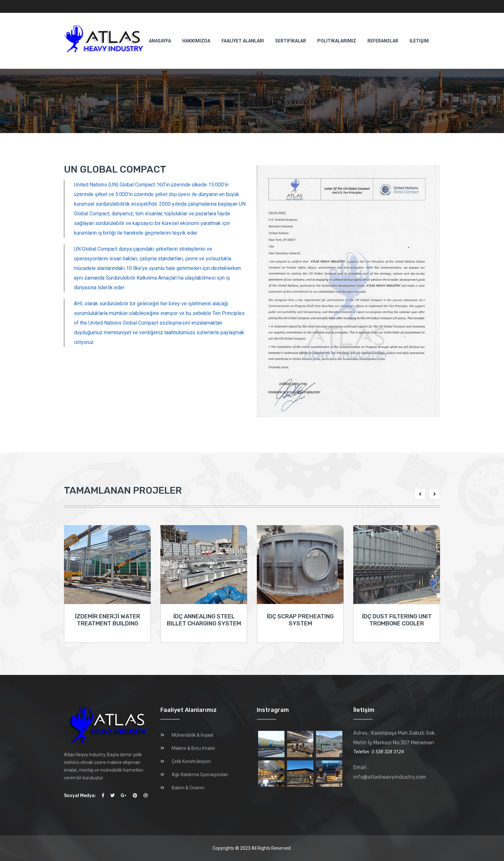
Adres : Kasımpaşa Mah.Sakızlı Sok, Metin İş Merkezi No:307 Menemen (395, 738)
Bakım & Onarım (188, 788)
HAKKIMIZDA (196, 41)
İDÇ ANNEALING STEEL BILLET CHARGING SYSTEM (204, 620)
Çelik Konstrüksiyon (191, 761)
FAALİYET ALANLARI (243, 41)
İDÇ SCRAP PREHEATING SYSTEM (300, 620)
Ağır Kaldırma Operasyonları (200, 775)
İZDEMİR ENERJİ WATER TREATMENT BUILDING (108, 620)
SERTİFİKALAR (291, 41)
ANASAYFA (160, 41)
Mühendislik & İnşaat (193, 735)
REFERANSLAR (383, 41)
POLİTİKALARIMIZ (337, 41)
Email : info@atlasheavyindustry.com (390, 772)
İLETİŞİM (419, 41)
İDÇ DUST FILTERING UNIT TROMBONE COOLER (397, 620)
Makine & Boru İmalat (193, 748)
